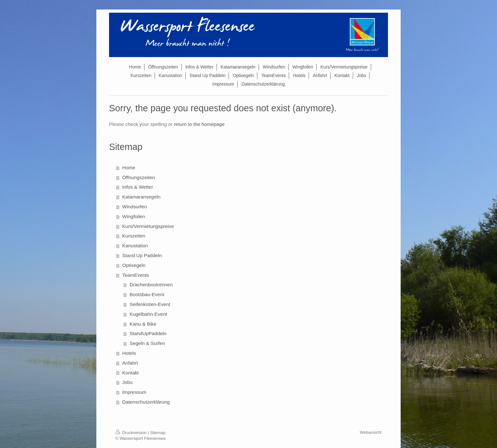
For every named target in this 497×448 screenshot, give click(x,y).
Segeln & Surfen (147, 343)
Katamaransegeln (142, 197)
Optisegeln (134, 265)
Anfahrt (130, 363)
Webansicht (371, 432)
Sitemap (158, 433)
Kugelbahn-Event (148, 314)
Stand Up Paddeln (142, 255)
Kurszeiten (134, 236)
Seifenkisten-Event (150, 304)
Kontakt (131, 373)
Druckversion (132, 433)
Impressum (134, 392)
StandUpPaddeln (148, 333)
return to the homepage (199, 124)
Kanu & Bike (143, 324)
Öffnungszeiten (139, 177)
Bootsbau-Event (147, 294)
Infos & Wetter (138, 187)
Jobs (128, 382)
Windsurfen (135, 207)
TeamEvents (136, 275)
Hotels (129, 353)
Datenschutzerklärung (146, 402)
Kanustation (135, 246)
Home (129, 168)
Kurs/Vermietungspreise (148, 226)
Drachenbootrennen (151, 285)
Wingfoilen (134, 216)
